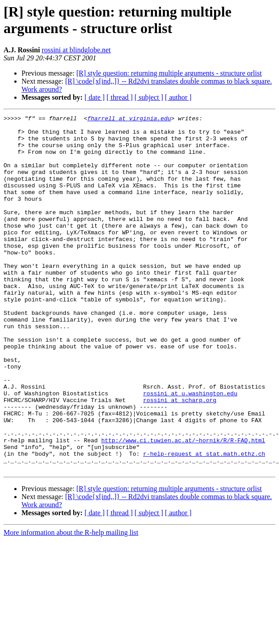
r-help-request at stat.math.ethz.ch (204, 522)
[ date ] (95, 97)
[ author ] (178, 97)
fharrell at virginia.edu (129, 119)
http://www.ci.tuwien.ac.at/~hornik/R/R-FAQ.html (183, 506)
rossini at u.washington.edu (190, 449)
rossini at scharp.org (180, 458)
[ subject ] (149, 97)
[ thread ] (120, 97)
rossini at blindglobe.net (76, 50)
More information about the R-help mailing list (71, 604)
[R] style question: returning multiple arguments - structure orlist (169, 73)
